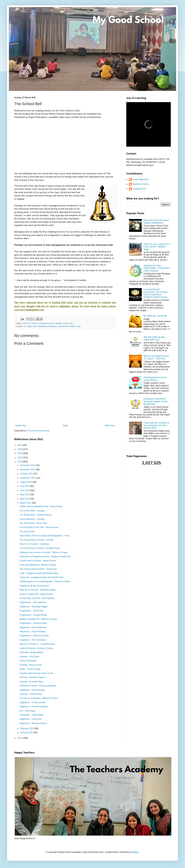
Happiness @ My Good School (34, 586)
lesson (34, 323)
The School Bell (27, 532)
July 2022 (25, 486)
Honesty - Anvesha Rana (31, 682)
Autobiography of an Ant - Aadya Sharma (156, 379)
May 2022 (25, 494)
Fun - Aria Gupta (27, 711)
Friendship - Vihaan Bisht (31, 715)
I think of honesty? (28, 661)
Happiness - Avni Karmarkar (33, 640)
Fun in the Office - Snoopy (32, 511)
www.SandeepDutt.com (32, 310)
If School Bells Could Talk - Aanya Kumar (39, 527)
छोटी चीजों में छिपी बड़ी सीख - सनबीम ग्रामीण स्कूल (155, 339)
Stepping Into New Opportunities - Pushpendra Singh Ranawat (157, 268)
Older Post (110, 426)
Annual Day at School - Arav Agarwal (37, 598)
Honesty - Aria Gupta (29, 656)
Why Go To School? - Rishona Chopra (38, 590)
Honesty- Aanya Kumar (31, 665)
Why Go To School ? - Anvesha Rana (37, 644)
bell (24, 323)
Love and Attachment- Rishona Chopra (38, 565)
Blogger (135, 852)
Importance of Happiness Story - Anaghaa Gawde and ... (46, 557)
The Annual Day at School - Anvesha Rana (40, 548)
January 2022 (27, 733)
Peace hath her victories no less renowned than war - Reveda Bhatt (156, 425)
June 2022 (25, 490)
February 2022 (27, 728)
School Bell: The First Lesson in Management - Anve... (45, 536)
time (71, 323)
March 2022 (26, 503)
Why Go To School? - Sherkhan (35, 544)
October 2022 (27, 474)
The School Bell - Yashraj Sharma (36, 515)
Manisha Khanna (141, 184)
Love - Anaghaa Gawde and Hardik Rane (39, 573)
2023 (20, 458)
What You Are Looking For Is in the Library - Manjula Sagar (157, 247)
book (29, 323)
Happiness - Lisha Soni (31, 719)
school (66, 323)
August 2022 (26, 482)
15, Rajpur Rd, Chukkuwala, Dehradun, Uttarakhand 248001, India (52, 326)
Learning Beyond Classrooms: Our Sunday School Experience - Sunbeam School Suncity (155, 293)
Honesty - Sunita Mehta (31, 694)
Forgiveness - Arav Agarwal (33, 602)
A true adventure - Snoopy (32, 519)
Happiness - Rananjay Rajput (33, 607)
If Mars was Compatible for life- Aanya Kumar (41, 506)
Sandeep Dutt (139, 189)
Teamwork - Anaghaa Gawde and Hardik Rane (42, 577)
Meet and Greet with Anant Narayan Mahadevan (156, 221)
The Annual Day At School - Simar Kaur (38, 569)
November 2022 (28, 470)
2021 (20, 738)
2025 (20, 449)
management (44, 323)
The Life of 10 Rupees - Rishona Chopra (39, 698)
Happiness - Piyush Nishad (32, 632)
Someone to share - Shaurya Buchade (38, 686)
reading (59, 323)
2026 (20, 445)
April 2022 (25, 499)
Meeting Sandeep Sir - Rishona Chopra (38, 619)
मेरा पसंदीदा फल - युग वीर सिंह (155, 316)
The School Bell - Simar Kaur (33, 523)
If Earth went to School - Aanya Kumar (38, 561)
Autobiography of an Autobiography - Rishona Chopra (45, 581)
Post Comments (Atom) (38, 431)
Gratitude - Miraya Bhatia (31, 652)
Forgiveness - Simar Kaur (32, 611)
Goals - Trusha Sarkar (30, 669)
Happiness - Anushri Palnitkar (34, 707)
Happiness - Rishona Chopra (33, 723)
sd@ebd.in (65, 306)
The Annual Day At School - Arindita (36, 540)
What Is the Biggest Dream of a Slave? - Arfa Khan (156, 357)
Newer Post (21, 426)
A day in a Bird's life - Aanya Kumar (36, 594)
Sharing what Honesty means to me (36, 673)
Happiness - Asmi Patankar (32, 690)
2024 (20, 453)
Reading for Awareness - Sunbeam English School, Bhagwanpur (156, 401)
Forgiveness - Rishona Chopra (34, 636)
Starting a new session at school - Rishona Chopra (43, 552)
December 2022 (28, 465)
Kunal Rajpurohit (140, 179)
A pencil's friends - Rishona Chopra (36, 648)
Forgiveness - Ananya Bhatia (33, 615)
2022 (20, 462)
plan (52, 323)
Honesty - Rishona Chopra (32, 677)
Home (65, 426)
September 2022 (28, 478)
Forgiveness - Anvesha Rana (33, 623)
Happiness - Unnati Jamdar (32, 702)
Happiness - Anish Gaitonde (33, 627)
